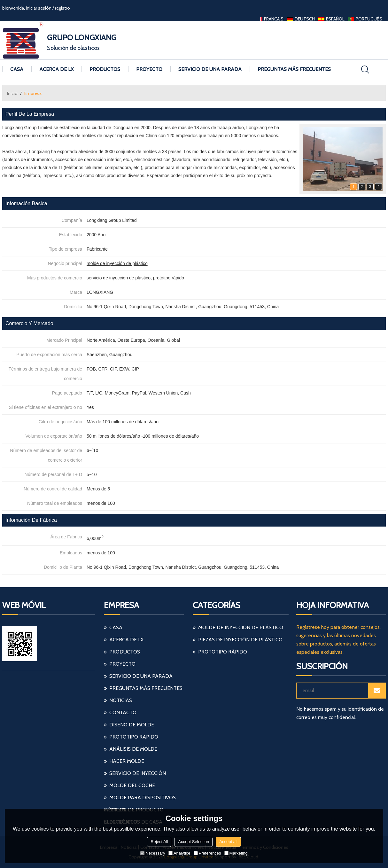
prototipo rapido (134, 737)
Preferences (207, 853)
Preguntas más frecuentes (294, 69)
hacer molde (127, 761)
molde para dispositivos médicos (140, 799)
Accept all (228, 842)
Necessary (153, 853)
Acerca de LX (56, 69)
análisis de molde (133, 749)
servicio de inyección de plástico (119, 278)
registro (62, 8)
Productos (105, 69)
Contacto (123, 712)
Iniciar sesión (39, 8)
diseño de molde (132, 725)
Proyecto (149, 69)
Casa (17, 69)
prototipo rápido (169, 278)
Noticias (121, 700)
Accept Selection (194, 842)
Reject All (159, 842)
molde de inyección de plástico (117, 263)
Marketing (236, 853)
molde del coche (132, 785)
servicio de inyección (138, 773)
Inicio (12, 93)
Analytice (179, 853)
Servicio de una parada (210, 69)
